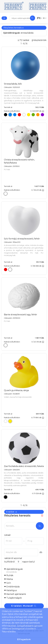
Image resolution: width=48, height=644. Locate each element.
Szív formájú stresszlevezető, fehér (22, 239)
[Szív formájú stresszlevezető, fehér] (9, 270)
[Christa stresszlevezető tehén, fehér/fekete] (5, 194)
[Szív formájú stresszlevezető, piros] (5, 270)
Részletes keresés (14, 28)
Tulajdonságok (14, 598)
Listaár (7, 535)
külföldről (9, 562)
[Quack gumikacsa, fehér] (5, 422)
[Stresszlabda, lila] (42, 115)
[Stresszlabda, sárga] (28, 115)
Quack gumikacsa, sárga (16, 390)
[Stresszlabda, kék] (9, 115)
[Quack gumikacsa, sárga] (9, 422)
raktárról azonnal (13, 558)
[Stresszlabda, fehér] (23, 115)
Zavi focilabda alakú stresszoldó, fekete (24, 466)
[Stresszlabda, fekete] (5, 115)
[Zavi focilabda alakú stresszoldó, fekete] (5, 497)
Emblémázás (13, 587)
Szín (9, 583)
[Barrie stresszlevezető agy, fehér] (5, 346)
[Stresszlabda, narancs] (37, 115)
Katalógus (12, 590)
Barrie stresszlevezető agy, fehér (21, 315)
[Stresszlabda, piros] (19, 115)
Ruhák (10, 575)
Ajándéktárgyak (25, 571)
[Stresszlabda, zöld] (32, 115)
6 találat (12, 512)
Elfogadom (24, 639)
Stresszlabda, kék (13, 84)
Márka (10, 579)
